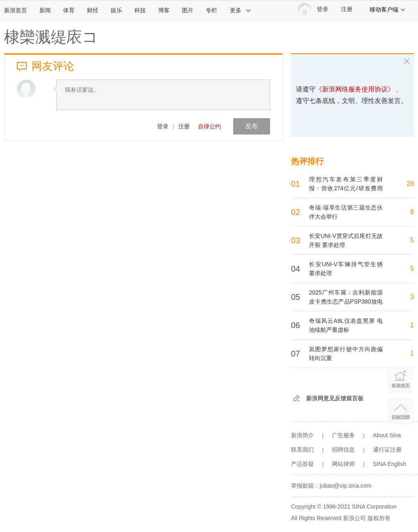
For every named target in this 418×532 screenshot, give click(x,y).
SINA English (390, 464)
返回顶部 (401, 411)
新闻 (45, 10)
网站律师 (343, 464)
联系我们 (302, 450)
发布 (252, 126)
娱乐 (116, 10)
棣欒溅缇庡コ (51, 37)
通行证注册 (387, 450)
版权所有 (379, 518)
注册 (347, 9)
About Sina (387, 435)
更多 (241, 10)
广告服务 (343, 435)
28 (410, 184)
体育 (69, 10)
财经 (93, 10)
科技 (140, 10)
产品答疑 (302, 464)
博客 (164, 10)
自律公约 (209, 126)
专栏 (211, 10)
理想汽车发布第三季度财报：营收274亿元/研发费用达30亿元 (346, 188)
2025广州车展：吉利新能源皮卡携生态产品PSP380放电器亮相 (346, 301)
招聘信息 (343, 450)
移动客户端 (388, 9)
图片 (188, 10)
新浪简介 (302, 435)
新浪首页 (16, 10)
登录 (163, 126)
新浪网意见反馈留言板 (335, 398)
